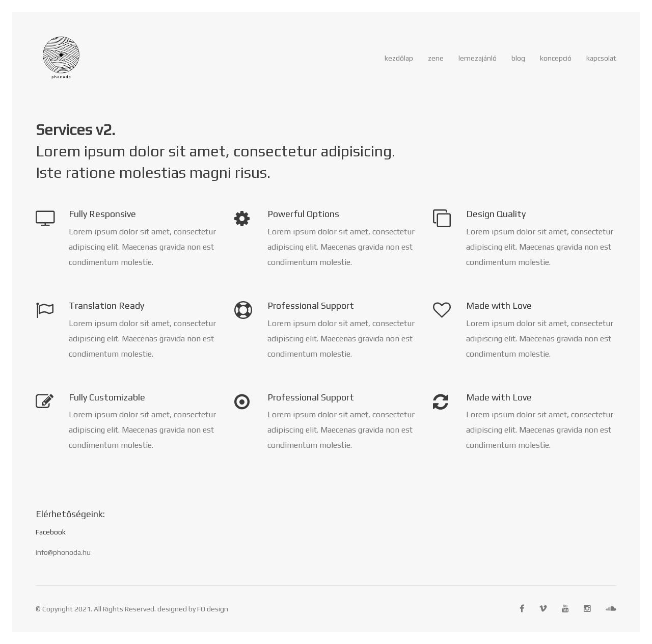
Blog (518, 58)
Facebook (51, 532)
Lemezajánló (478, 58)
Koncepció (556, 58)
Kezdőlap (399, 58)
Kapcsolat (601, 58)
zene (436, 58)
